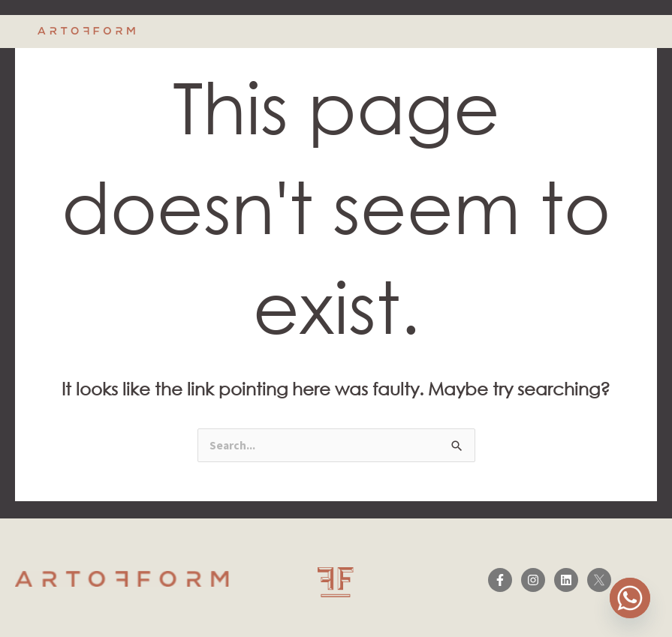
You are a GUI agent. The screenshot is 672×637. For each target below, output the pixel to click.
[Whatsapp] (630, 598)
